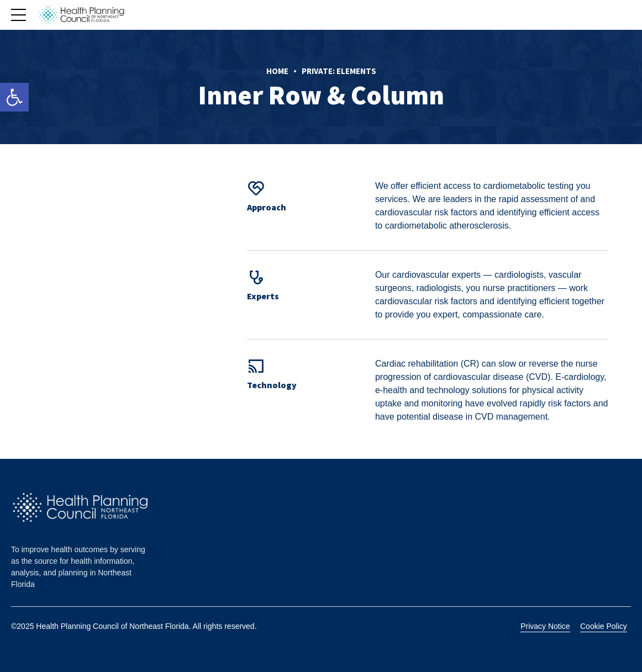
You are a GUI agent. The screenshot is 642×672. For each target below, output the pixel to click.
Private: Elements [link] (339, 71)
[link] (14, 97)
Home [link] (277, 71)
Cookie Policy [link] (604, 626)
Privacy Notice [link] (545, 626)
